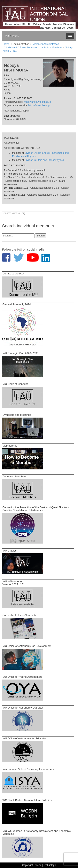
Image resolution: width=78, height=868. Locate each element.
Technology (50, 865)
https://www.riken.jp (39, 105)
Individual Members (52, 48)
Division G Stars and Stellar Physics (44, 160)
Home (9, 24)
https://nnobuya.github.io (37, 102)
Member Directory (64, 24)
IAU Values (34, 24)
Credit (38, 865)
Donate (47, 24)
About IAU (20, 24)
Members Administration (46, 44)
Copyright (27, 865)
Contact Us (58, 28)
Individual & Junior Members (22, 48)
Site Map (45, 28)
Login (70, 28)
